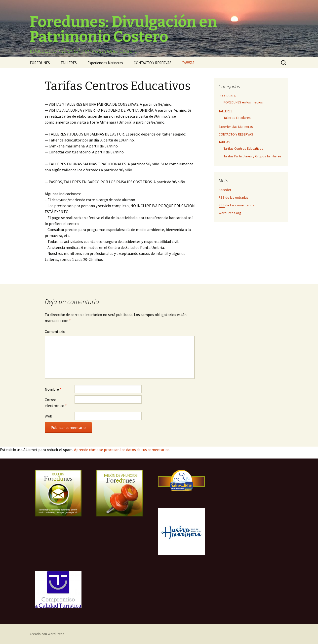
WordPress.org (230, 213)
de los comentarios (236, 205)
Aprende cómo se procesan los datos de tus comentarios (122, 450)
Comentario (55, 331)
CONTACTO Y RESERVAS (153, 63)
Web (48, 416)
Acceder (225, 190)
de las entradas (234, 198)
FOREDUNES (40, 63)
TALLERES (69, 63)
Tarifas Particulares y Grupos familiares (253, 156)
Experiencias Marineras (105, 63)
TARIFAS (188, 63)
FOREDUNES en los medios (243, 102)
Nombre (53, 389)
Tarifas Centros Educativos (243, 148)
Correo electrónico (56, 403)
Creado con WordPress (47, 634)
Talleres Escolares (237, 118)
